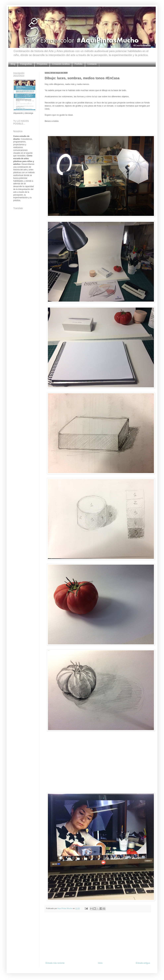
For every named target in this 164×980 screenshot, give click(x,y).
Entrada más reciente (55, 963)
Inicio (100, 963)
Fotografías (26, 64)
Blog (13, 64)
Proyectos (42, 64)
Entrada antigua (143, 963)
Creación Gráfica (61, 64)
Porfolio (78, 64)
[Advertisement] (98, 937)
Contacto (92, 64)
